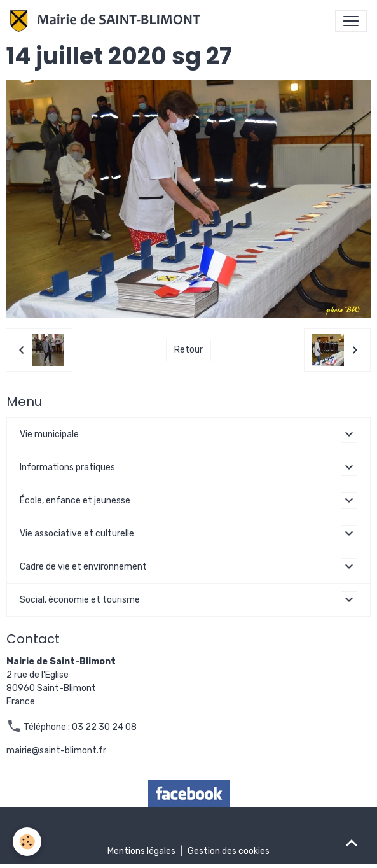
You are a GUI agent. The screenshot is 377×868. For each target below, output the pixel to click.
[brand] (108, 21)
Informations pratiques (67, 467)
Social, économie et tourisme (80, 600)
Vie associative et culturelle (77, 534)
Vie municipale (49, 434)
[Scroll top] (352, 843)
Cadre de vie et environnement (83, 567)
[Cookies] (27, 842)
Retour (188, 350)
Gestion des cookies (229, 851)
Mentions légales (141, 851)
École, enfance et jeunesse (75, 500)
